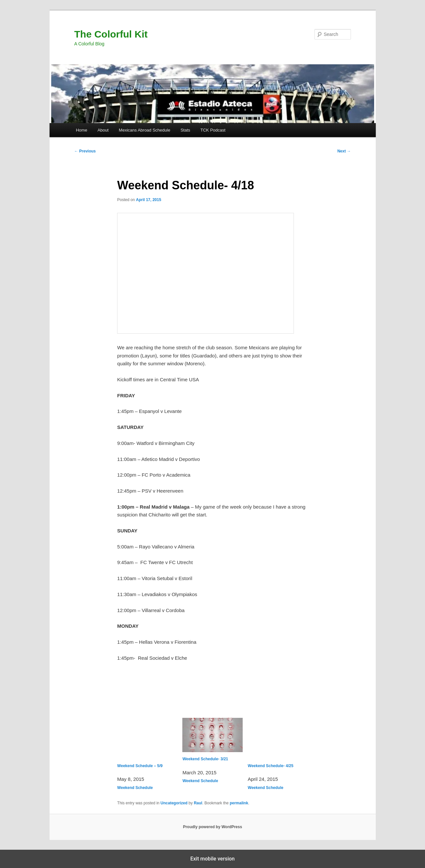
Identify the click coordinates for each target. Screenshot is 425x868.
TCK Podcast (213, 130)
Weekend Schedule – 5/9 (147, 743)
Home (82, 130)
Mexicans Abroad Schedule (144, 130)
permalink (239, 803)
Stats (185, 130)
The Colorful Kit (111, 34)
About (103, 130)
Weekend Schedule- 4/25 (278, 743)
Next (344, 151)
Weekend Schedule (135, 788)
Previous (85, 151)
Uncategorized (174, 803)
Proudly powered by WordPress (212, 827)
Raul (198, 803)
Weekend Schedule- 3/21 (212, 740)
